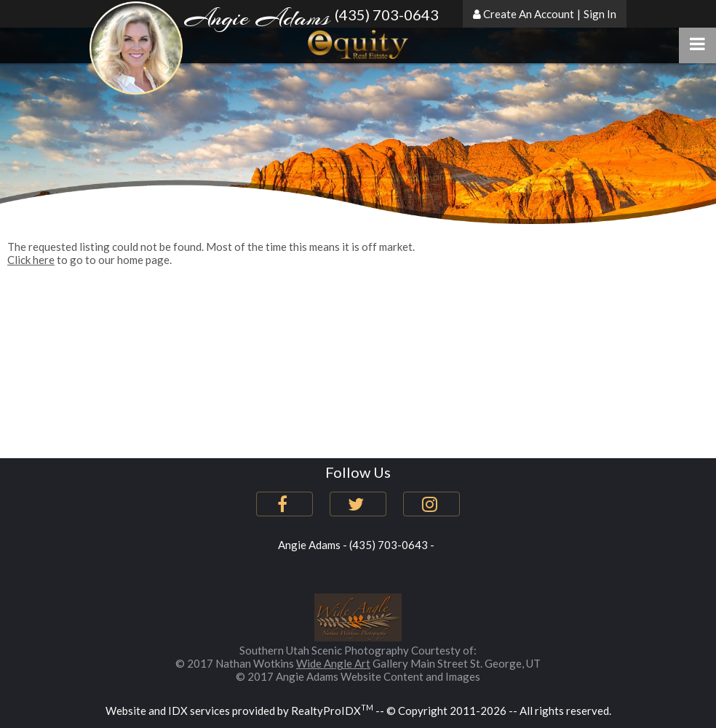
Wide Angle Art (333, 663)
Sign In (600, 14)
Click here (31, 260)
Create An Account (529, 14)
